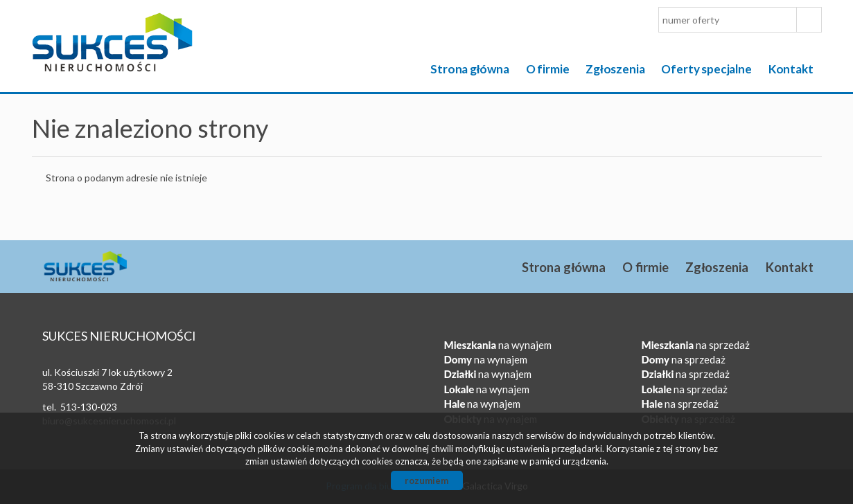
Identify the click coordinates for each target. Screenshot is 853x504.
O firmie (548, 69)
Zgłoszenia (615, 69)
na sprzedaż (696, 345)
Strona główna (470, 69)
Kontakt (791, 69)
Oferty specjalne (706, 69)
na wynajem (498, 345)
